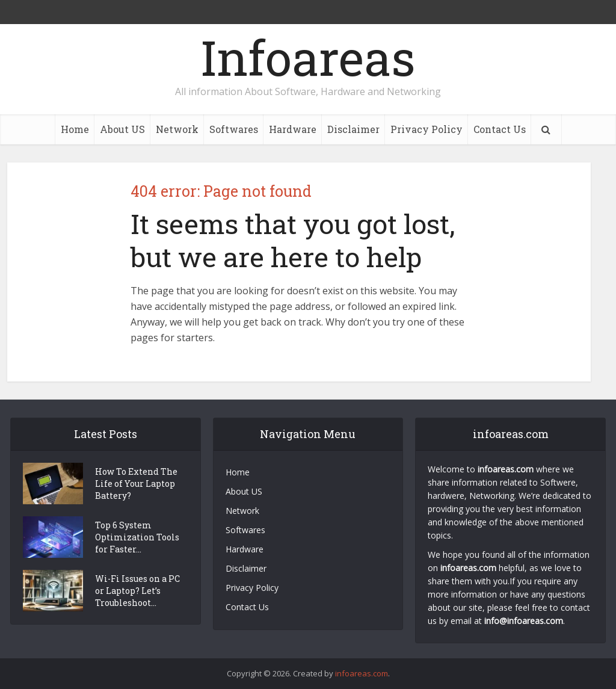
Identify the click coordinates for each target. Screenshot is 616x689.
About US (122, 129)
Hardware (293, 129)
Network (177, 129)
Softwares (234, 129)
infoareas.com (362, 673)
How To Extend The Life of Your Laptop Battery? (136, 484)
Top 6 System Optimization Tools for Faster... (137, 537)
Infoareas (308, 57)
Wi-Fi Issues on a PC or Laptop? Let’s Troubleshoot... (137, 591)
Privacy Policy (427, 129)
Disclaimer (353, 129)
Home (75, 129)
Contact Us (500, 129)
